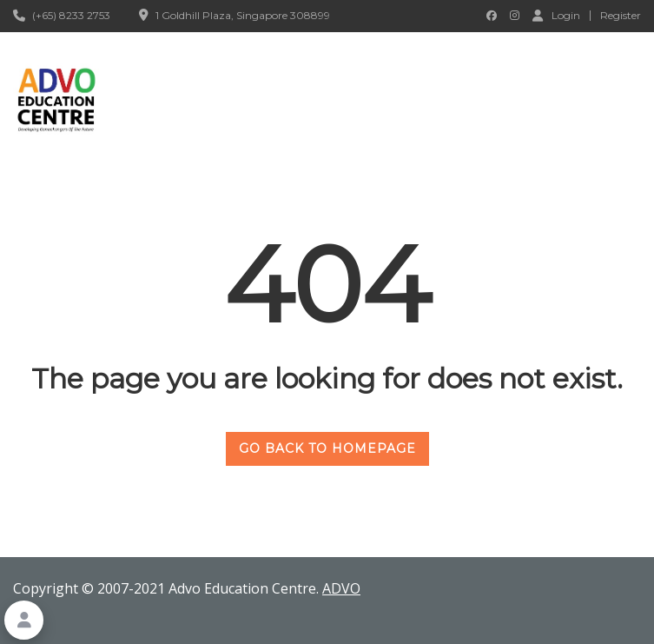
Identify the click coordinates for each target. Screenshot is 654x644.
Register (621, 16)
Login (556, 15)
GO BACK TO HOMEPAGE (327, 448)
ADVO (341, 588)
